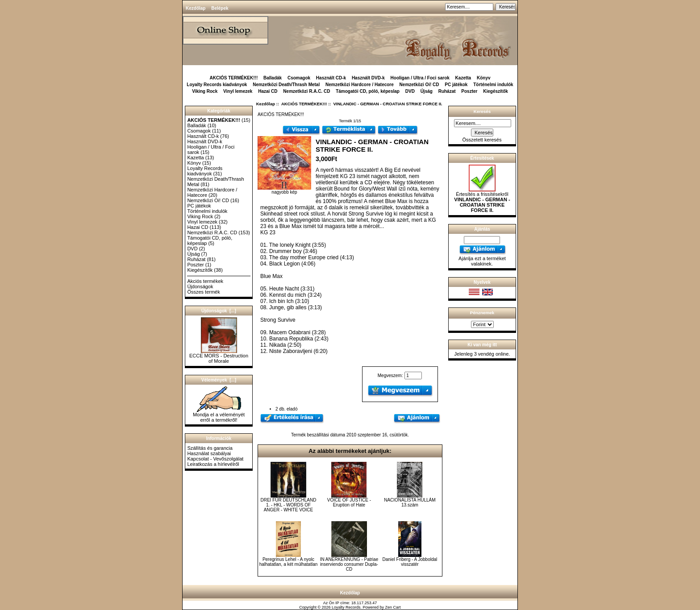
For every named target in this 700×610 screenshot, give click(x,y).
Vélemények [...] (219, 380)
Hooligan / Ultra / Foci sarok (420, 78)
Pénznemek (482, 313)
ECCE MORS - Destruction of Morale (219, 356)
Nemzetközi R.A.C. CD (306, 91)
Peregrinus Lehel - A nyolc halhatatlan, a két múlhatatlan (289, 562)
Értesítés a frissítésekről (482, 200)
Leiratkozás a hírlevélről (213, 464)
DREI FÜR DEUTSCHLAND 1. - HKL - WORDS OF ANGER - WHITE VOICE (288, 505)
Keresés (482, 111)
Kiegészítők (496, 91)
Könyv (484, 78)
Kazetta (463, 78)
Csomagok (299, 78)
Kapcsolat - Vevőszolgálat (215, 459)
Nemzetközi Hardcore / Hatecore (360, 85)
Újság (427, 91)
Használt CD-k (331, 78)
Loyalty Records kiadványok (217, 85)
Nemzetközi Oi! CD (419, 85)
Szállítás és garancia (210, 448)
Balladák (273, 78)
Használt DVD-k (368, 78)
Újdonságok (200, 286)
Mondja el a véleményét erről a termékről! (219, 415)
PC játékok (456, 85)
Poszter (469, 91)
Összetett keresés (482, 140)
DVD (410, 91)
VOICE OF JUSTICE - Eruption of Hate (349, 502)
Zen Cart (393, 607)
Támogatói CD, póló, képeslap (368, 91)
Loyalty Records (346, 607)
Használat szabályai (209, 453)
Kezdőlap (196, 8)
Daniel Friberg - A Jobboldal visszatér (410, 562)
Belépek (220, 8)
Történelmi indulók (493, 85)
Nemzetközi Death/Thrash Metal (286, 85)
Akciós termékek (205, 281)
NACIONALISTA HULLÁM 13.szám (410, 502)
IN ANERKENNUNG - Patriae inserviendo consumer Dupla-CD (349, 564)
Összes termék (203, 292)
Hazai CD (268, 91)
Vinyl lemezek (238, 91)
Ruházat (447, 91)
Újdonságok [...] (219, 311)
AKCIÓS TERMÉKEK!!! (304, 104)
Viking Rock (205, 91)
